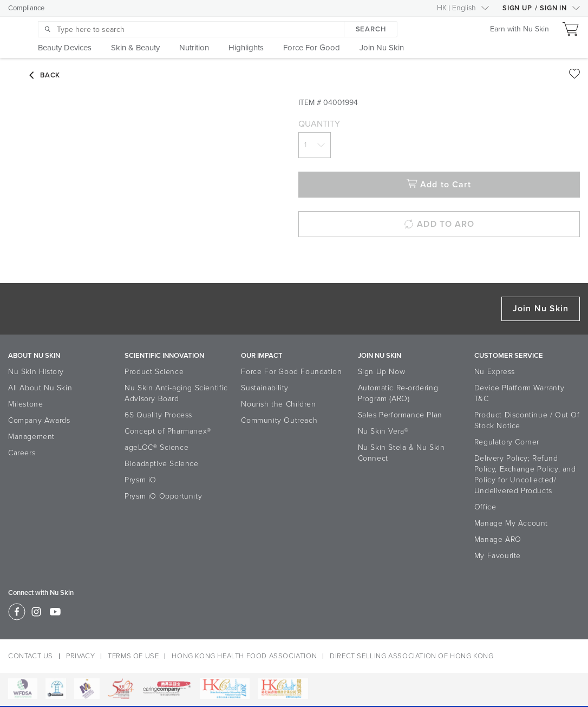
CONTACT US (31, 656)
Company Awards (39, 420)
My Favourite (498, 556)
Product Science (154, 372)
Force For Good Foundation (291, 372)
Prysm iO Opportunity (163, 496)
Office (485, 507)
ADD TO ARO (439, 224)
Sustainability (264, 388)
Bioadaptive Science (161, 464)
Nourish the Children (278, 404)
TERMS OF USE (133, 656)
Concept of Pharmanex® (168, 431)
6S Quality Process (158, 415)
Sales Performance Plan (400, 415)
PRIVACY (80, 656)
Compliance (26, 8)
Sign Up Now (382, 372)
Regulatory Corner (507, 442)
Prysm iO (141, 480)
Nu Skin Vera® (383, 431)
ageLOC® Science (156, 447)
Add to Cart (439, 185)
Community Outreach (279, 420)
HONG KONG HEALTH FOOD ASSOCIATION (244, 656)
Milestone (25, 404)
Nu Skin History (36, 372)
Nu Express (495, 372)
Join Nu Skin (541, 309)
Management (31, 437)
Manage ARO (498, 539)
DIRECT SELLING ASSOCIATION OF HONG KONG (411, 656)
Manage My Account (511, 523)
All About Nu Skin (40, 388)
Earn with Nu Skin (520, 29)
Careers (22, 453)
